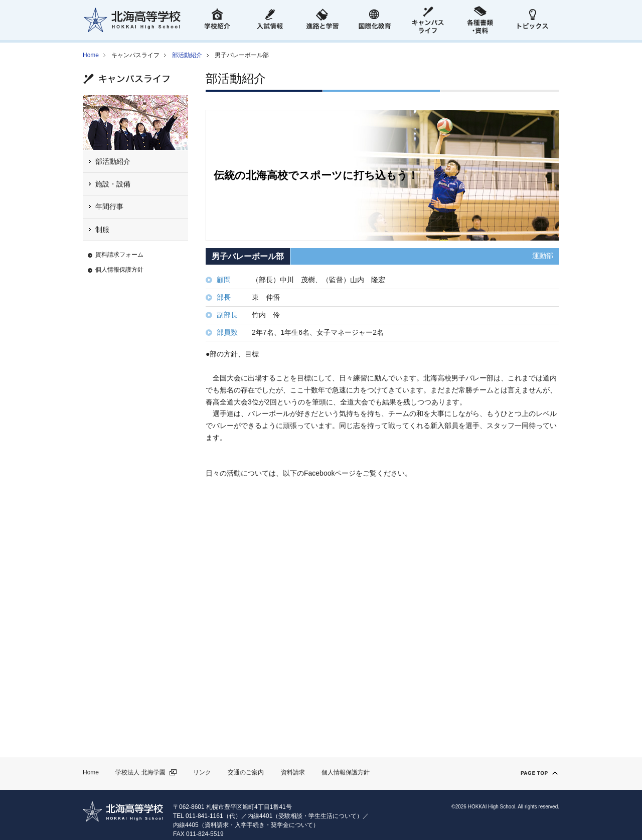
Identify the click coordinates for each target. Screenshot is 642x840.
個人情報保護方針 (119, 270)
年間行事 (109, 206)
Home (91, 55)
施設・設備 (113, 184)
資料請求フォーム (119, 255)
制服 (102, 230)
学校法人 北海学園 (140, 772)
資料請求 (293, 772)
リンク (202, 772)
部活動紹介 (187, 55)
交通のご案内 (246, 772)
